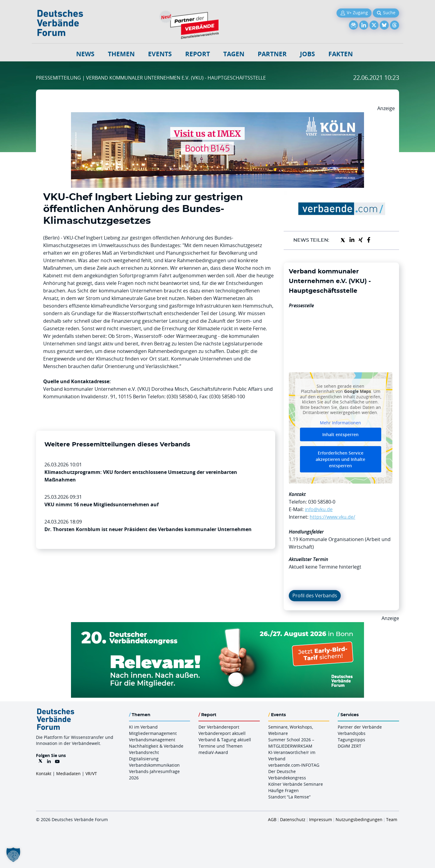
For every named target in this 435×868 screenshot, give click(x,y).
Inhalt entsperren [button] (340, 434)
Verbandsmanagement (152, 740)
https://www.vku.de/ (332, 517)
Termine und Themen (221, 746)
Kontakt (44, 773)
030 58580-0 (322, 502)
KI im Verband (143, 727)
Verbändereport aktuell (222, 733)
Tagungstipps (351, 740)
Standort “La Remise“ (289, 797)
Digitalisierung (144, 759)
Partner (272, 54)
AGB (272, 819)
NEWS (85, 54)
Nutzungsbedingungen (359, 819)
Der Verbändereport (219, 727)
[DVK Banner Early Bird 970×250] (217, 626)
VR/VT (91, 773)
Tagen (234, 54)
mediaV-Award (213, 752)
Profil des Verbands (315, 596)
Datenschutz (293, 819)
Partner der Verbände (360, 727)
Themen (121, 54)
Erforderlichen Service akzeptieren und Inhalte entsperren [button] (340, 459)
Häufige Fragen (284, 790)
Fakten (341, 54)
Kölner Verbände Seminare (296, 784)
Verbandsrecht (144, 752)
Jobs (308, 54)
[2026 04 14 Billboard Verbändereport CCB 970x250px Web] (217, 116)
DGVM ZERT (350, 746)
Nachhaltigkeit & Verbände (156, 746)
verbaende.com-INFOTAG (294, 765)
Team (392, 819)
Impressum (321, 819)
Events (160, 54)
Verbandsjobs (352, 733)
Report (198, 54)
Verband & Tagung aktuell (225, 740)
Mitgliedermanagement (153, 733)
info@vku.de (319, 509)
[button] (13, 855)
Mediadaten (68, 773)
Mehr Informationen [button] (340, 423)
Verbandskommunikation (154, 765)
